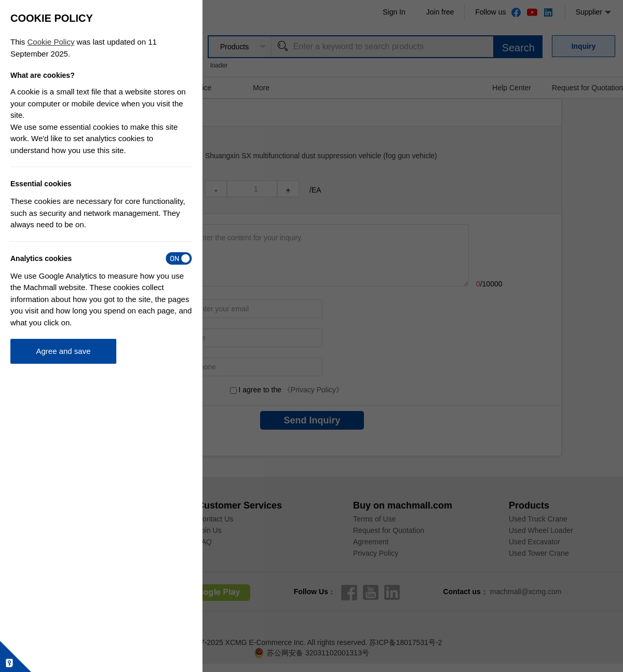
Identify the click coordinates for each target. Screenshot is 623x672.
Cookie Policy (51, 42)
